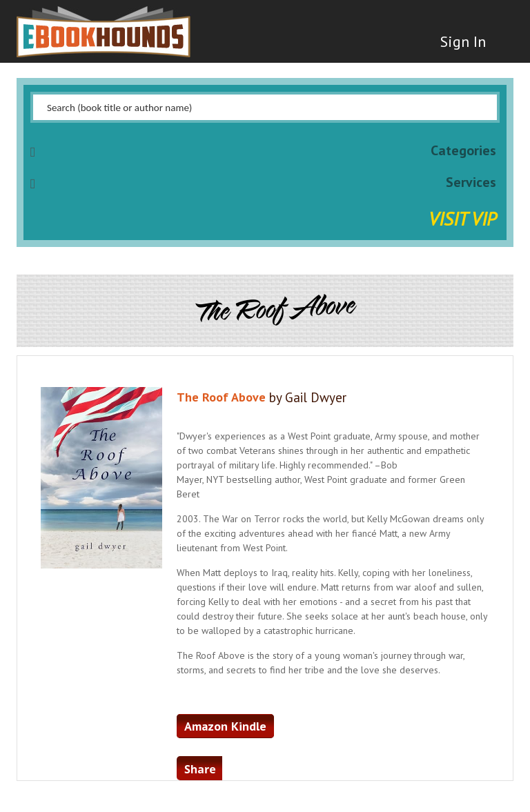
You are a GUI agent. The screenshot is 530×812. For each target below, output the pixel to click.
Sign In (463, 41)
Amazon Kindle (225, 726)
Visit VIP (462, 218)
